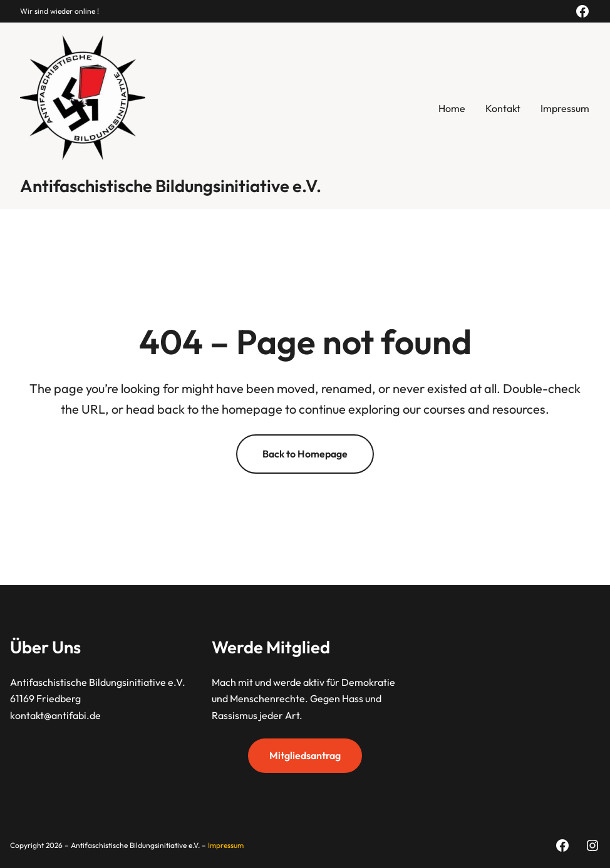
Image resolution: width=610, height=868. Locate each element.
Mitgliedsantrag (305, 755)
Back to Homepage (305, 454)
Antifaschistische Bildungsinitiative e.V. (171, 186)
